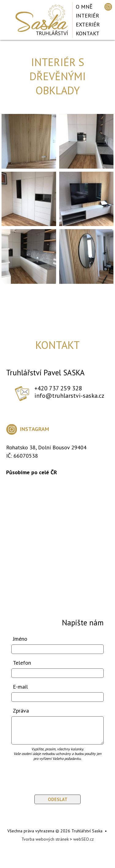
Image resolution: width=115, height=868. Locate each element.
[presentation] (47, 775)
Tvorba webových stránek (45, 839)
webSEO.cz (84, 839)
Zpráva (21, 711)
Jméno (20, 639)
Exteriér (88, 24)
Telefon (22, 663)
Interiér (87, 16)
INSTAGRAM (28, 429)
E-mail (20, 687)
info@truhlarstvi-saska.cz (69, 396)
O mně (84, 7)
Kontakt (88, 33)
